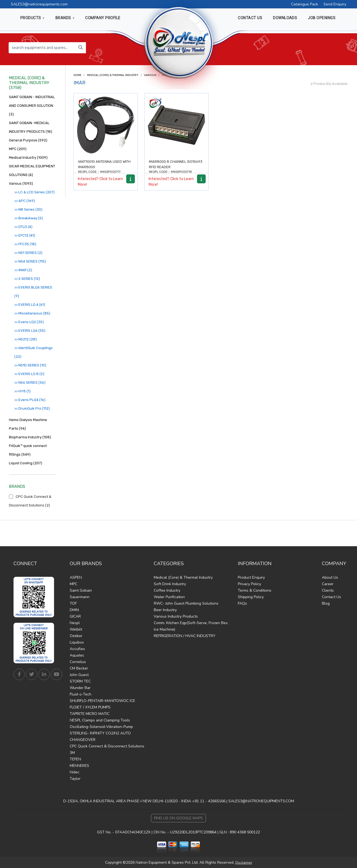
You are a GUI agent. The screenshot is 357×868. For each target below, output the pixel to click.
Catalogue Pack (305, 4)
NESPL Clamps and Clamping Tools (100, 720)
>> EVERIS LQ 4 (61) (30, 305)
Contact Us (331, 597)
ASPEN (76, 577)
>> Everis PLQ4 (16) (30, 400)
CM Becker (79, 668)
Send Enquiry (335, 4)
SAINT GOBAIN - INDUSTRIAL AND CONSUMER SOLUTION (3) (32, 106)
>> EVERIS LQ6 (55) (30, 331)
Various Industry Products (176, 616)
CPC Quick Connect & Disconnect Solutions (107, 746)
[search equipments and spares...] (42, 48)
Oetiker (76, 636)
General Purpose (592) (28, 140)
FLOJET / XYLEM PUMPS (90, 707)
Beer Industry (165, 610)
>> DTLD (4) (23, 227)
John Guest (79, 675)
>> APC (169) (25, 201)
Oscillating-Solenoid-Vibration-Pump (101, 727)
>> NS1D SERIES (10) (30, 365)
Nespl (75, 623)
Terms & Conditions (255, 590)
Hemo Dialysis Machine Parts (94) (28, 424)
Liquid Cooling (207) (26, 463)
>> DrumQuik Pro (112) (32, 408)
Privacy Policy (249, 584)
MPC (74, 584)
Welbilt (76, 629)
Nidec (75, 772)
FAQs (242, 603)
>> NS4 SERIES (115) (30, 261)
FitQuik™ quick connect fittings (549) (28, 450)
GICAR (75, 616)
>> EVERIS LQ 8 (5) (29, 374)
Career (328, 584)
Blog (326, 603)
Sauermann (80, 597)
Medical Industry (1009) (28, 158)
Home (77, 75)
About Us (330, 577)
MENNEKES (79, 766)
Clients (328, 590)
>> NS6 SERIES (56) (30, 382)
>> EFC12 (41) (25, 235)
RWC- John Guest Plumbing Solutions (186, 603)
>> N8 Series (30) (28, 209)
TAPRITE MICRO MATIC (90, 714)
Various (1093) (21, 183)
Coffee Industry (167, 590)
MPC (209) (18, 149)
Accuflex (77, 649)
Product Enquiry (251, 577)
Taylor (75, 779)
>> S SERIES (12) (27, 279)
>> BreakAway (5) (29, 218)
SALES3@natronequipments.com (39, 4)
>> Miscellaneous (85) (32, 313)
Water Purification (169, 597)
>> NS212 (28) (26, 339)
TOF (73, 603)
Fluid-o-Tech (81, 694)
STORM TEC (80, 681)
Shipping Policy (251, 597)
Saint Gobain (81, 590)
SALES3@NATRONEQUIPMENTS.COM (261, 801)
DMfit (74, 610)
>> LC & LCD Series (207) (34, 192)
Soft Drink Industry (170, 584)
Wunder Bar (80, 688)
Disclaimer (244, 863)
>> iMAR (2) (23, 270)
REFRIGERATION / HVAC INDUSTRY (185, 636)
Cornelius (78, 662)
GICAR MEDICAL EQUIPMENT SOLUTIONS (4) (32, 170)
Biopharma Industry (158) (30, 437)
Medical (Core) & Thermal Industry (113, 75)
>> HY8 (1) (22, 391)
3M (72, 753)
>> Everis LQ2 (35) (29, 322)
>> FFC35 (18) (25, 244)
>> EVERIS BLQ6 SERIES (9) (33, 292)
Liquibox (77, 642)
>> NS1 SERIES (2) (28, 253)
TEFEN (75, 759)
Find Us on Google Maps (179, 818)
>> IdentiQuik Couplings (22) (34, 352)
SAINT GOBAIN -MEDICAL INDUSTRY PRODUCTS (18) (31, 127)
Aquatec (77, 655)
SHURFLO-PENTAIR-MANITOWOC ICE (102, 701)
